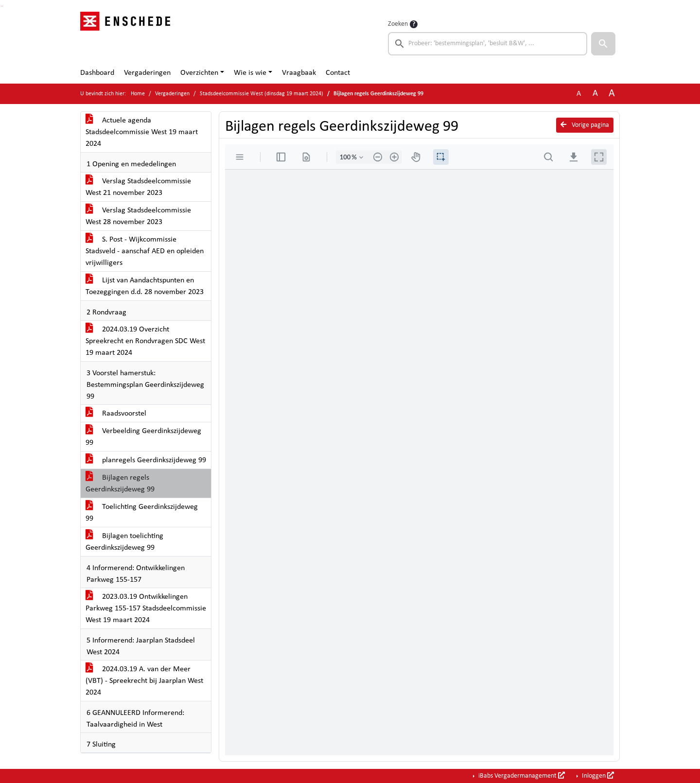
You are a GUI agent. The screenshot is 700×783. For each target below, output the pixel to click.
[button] (603, 44)
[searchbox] (488, 44)
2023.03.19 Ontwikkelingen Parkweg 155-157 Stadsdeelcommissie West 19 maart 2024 (146, 609)
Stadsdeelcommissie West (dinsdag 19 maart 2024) (262, 94)
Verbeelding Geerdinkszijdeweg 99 (143, 437)
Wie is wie (250, 73)
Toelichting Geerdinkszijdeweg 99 (142, 513)
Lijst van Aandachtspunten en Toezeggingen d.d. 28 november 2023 (145, 286)
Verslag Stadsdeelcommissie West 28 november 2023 (138, 216)
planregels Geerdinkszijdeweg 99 (146, 460)
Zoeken (398, 24)
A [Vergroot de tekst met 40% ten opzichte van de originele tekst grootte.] (612, 94)
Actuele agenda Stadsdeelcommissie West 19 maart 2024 (142, 132)
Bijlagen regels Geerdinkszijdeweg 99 (120, 484)
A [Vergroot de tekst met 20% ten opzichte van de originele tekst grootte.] (595, 94)
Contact (338, 73)
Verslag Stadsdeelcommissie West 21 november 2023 (138, 187)
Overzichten (199, 73)
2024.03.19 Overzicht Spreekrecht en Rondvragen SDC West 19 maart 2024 (145, 341)
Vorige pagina (585, 125)
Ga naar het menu (3, 6)
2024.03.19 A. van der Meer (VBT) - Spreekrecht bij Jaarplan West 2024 (144, 681)
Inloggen (597, 776)
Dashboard (97, 73)
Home (138, 94)
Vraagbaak (299, 73)
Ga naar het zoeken (1, 6)
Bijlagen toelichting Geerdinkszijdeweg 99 (124, 542)
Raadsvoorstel (116, 414)
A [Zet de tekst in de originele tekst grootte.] (579, 94)
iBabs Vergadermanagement (521, 776)
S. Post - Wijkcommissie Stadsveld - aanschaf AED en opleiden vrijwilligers (145, 251)
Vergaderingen (147, 73)
